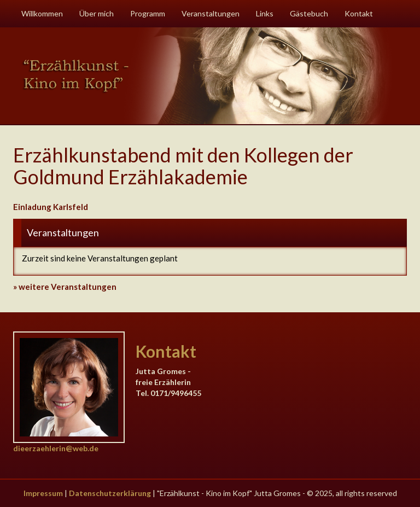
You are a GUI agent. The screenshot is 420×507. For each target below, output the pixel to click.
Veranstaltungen (211, 13)
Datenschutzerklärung (110, 493)
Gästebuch (309, 13)
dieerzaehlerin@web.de (56, 448)
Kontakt (359, 13)
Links (265, 13)
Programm (148, 13)
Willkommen (42, 13)
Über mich (97, 13)
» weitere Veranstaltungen (65, 287)
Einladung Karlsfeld (51, 207)
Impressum (43, 493)
